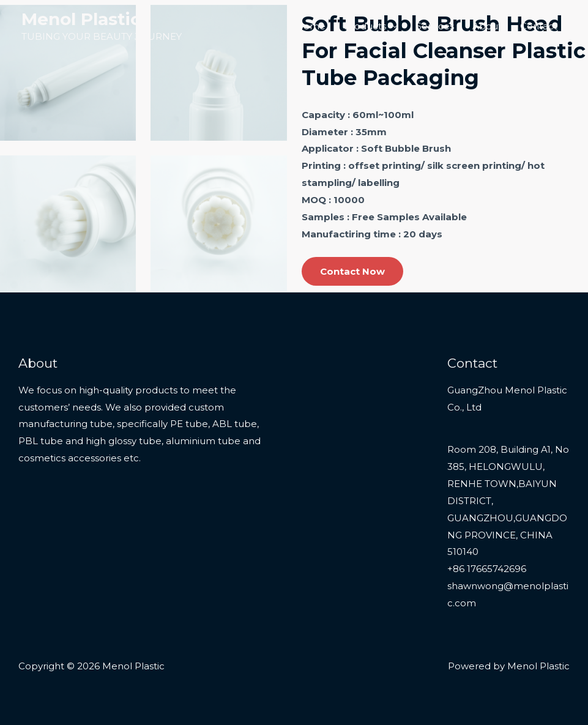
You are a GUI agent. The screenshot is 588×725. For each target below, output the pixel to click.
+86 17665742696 (487, 569)
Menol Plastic (81, 19)
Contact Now (352, 271)
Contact (539, 26)
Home (311, 26)
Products (365, 26)
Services (435, 26)
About (487, 26)
